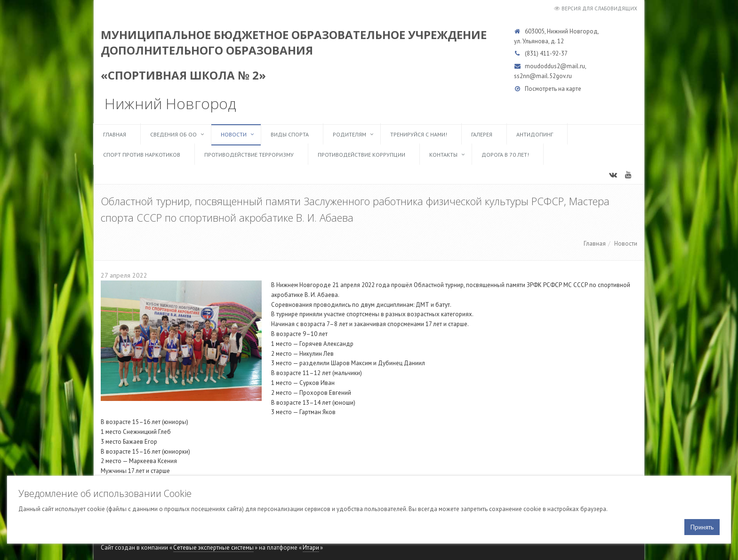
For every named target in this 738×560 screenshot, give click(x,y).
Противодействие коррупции (361, 155)
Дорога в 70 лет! (505, 155)
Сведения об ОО (173, 134)
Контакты (443, 155)
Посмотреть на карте (553, 89)
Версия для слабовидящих (599, 8)
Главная (115, 134)
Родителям (349, 134)
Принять (702, 527)
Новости (234, 134)
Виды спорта (290, 134)
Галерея (482, 134)
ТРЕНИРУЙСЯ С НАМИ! (419, 134)
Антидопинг (535, 134)
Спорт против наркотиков (142, 155)
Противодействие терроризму (249, 155)
